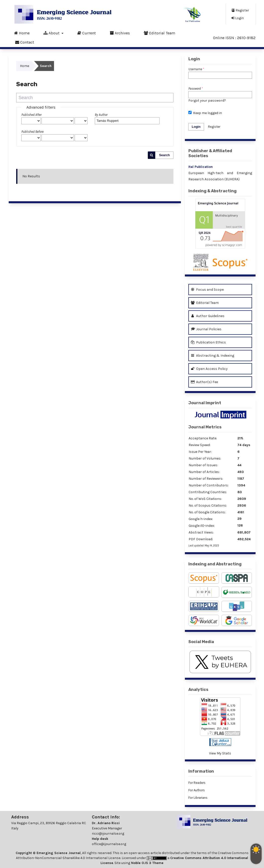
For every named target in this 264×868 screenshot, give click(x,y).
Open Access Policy (209, 369)
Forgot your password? (207, 100)
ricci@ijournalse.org (108, 834)
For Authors (197, 790)
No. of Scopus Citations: (208, 505)
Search (164, 155)
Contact (25, 42)
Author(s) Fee (204, 382)
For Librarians (198, 798)
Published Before (32, 132)
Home (22, 33)
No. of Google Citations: (207, 512)
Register (240, 10)
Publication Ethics (208, 342)
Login (238, 18)
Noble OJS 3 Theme (147, 863)
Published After (31, 115)
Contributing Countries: (208, 492)
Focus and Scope (207, 290)
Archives (120, 33)
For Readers (197, 783)
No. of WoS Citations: (205, 499)
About (52, 33)
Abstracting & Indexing (212, 356)
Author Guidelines (208, 316)
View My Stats (220, 753)
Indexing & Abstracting (212, 191)
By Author (101, 115)
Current (87, 33)
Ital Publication (201, 167)
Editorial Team (159, 33)
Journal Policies (206, 329)
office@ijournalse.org (109, 844)
